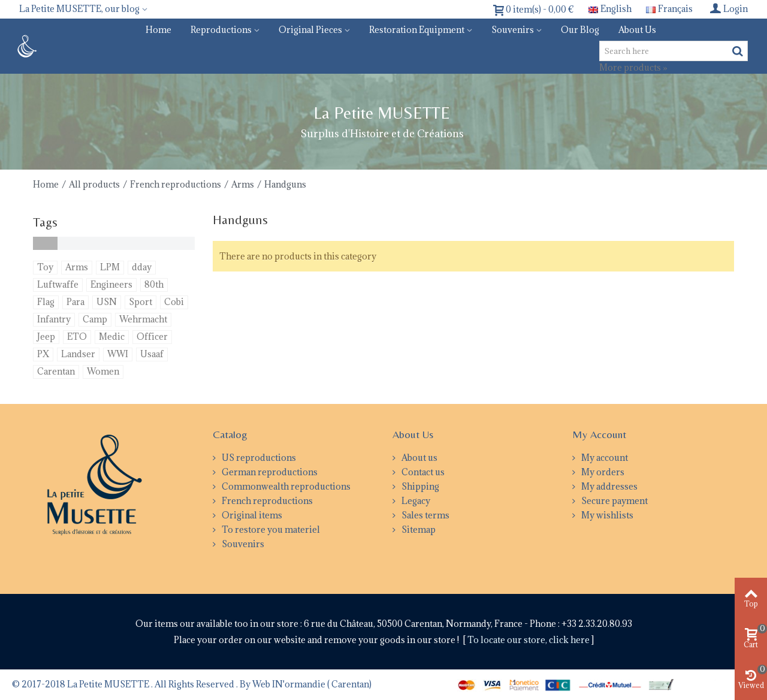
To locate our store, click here (529, 640)
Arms (243, 184)
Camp (95, 319)
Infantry (54, 319)
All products (94, 184)
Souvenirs (513, 30)
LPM (110, 267)
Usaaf (152, 354)
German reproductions (269, 472)
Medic (112, 337)
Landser (78, 354)
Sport (141, 302)
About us (637, 30)
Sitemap (418, 529)
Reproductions (221, 30)
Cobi (174, 302)
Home (158, 30)
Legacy (415, 501)
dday (142, 267)
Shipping (419, 486)
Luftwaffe (58, 284)
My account (604, 458)
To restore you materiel (270, 529)
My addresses (609, 486)
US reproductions (258, 458)
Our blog (580, 30)
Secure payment (614, 501)
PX (43, 354)
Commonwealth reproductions (285, 486)
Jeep (46, 337)
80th (154, 284)
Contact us (422, 472)
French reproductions (176, 184)
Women (103, 371)
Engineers (111, 284)
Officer (152, 337)
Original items (251, 515)
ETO (77, 337)
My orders (602, 472)
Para (76, 302)
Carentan (56, 371)
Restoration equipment (417, 30)
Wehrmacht (143, 319)
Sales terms (425, 515)
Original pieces (310, 30)
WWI (118, 354)
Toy (45, 267)
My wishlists (606, 515)
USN (107, 302)
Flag (46, 302)
